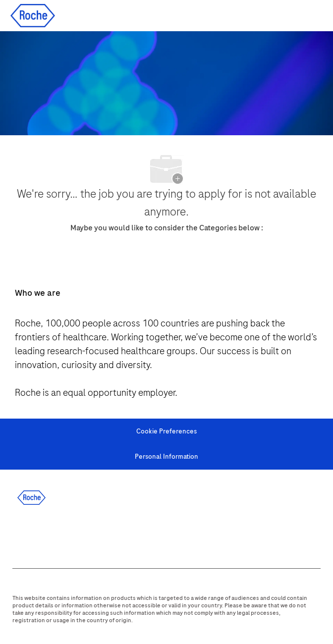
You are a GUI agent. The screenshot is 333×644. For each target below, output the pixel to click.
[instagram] (100, 534)
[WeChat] (154, 534)
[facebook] (20, 534)
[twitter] (73, 534)
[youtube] (127, 534)
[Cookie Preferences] (166, 431)
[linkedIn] (47, 534)
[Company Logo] (33, 15)
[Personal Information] (166, 457)
